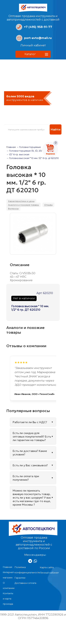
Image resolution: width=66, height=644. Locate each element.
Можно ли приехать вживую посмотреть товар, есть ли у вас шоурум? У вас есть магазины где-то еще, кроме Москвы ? (32, 498)
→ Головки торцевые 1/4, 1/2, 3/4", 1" (26, 151)
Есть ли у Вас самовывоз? (30, 465)
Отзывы (48, 205)
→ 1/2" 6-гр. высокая (18, 154)
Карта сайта (47, 567)
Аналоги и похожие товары (23, 205)
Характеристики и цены (21, 201)
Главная (11, 147)
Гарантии (20, 578)
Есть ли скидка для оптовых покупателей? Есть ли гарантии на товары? (32, 436)
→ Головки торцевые (29, 147)
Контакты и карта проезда (8, 599)
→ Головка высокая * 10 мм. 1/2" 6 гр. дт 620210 (33, 158)
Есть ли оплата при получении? (26, 478)
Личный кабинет (33, 45)
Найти (55, 129)
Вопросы (13, 208)
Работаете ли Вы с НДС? (30, 422)
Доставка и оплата (25, 583)
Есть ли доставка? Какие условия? (30, 453)
